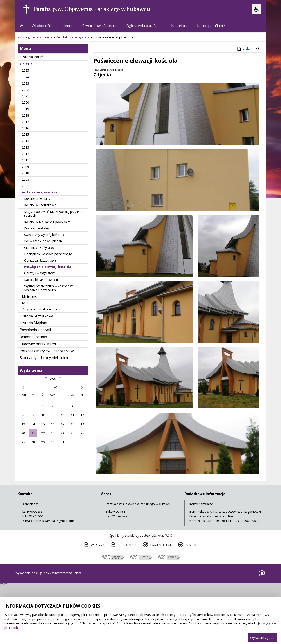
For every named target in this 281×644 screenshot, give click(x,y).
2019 (25, 197)
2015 (25, 222)
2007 (25, 274)
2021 (25, 184)
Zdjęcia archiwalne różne (40, 397)
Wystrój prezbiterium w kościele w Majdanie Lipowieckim (48, 376)
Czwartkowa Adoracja (100, 114)
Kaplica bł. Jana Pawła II (41, 367)
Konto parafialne (211, 114)
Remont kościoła (33, 425)
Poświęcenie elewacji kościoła (48, 354)
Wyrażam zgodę (262, 637)
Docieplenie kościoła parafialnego (48, 342)
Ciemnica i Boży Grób (39, 335)
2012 (25, 242)
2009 (25, 254)
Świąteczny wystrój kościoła (44, 322)
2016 (25, 216)
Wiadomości (42, 114)
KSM (25, 391)
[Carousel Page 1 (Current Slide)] (58, 98)
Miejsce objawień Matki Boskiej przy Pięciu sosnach (55, 301)
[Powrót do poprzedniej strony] (258, 137)
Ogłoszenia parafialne (144, 114)
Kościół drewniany (37, 286)
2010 (25, 261)
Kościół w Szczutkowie (40, 293)
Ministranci (30, 384)
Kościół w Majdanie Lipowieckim (47, 310)
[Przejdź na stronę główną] (21, 114)
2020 (25, 190)
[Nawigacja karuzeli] (42, 99)
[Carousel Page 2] (62, 98)
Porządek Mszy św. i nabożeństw (47, 439)
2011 (25, 248)
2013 (25, 235)
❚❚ (24, 98)
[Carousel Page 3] (66, 98)
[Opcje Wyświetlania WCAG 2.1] (256, 9)
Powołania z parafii (35, 418)
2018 (25, 203)
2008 (25, 267)
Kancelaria (180, 114)
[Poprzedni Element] (36, 99)
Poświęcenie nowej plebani (43, 329)
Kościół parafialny (37, 316)
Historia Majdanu (34, 411)
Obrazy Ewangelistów (39, 361)
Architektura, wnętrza (40, 280)
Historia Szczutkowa (36, 404)
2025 (25, 158)
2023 (25, 171)
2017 (25, 210)
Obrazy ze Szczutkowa (40, 348)
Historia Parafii (32, 145)
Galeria (26, 152)
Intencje (67, 114)
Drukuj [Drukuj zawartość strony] (244, 136)
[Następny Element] (47, 99)
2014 (25, 229)
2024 (25, 165)
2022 (25, 178)
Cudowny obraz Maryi (38, 432)
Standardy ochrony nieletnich (44, 446)
